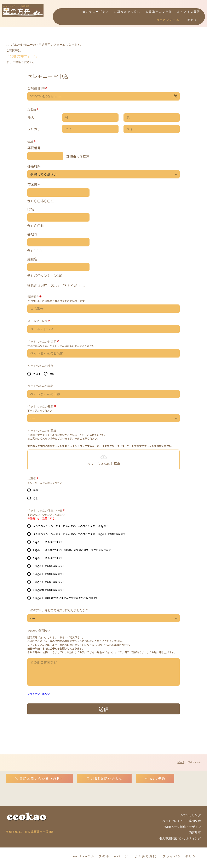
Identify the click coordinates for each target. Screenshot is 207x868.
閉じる (192, 20)
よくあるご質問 (189, 12)
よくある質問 (146, 854)
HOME (181, 760)
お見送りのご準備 (159, 12)
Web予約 (155, 776)
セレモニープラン (96, 12)
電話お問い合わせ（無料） (40, 776)
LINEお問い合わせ (105, 776)
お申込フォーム (168, 20)
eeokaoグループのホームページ (101, 854)
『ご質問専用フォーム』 (22, 54)
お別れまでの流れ (127, 12)
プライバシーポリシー (181, 854)
